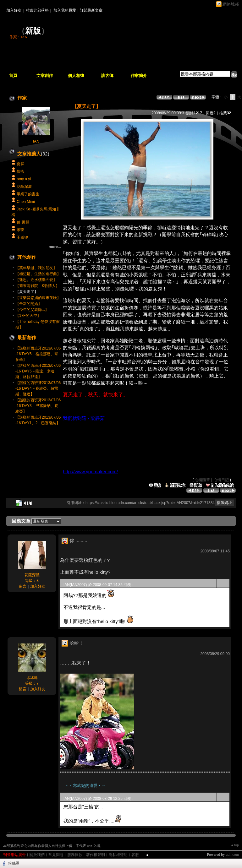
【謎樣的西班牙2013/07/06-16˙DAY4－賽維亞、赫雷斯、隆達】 (38, 388)
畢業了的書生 (28, 194)
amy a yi (24, 179)
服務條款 (75, 855)
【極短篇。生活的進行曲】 (38, 274)
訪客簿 (107, 76)
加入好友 (14, 10)
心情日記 (221, 480)
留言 (23, 586)
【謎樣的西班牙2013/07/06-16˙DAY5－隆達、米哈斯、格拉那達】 (38, 371)
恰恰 (20, 171)
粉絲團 (14, 863)
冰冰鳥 (32, 678)
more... (55, 247)
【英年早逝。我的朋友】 (36, 268)
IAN (36, 141)
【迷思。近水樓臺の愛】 (36, 280)
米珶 (20, 230)
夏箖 (20, 164)
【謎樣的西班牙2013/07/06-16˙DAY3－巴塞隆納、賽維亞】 (38, 406)
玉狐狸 (22, 237)
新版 (33, 31)
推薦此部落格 (37, 10)
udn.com (232, 854)
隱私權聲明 (118, 855)
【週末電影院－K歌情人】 (37, 286)
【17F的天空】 (28, 316)
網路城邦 (231, 4)
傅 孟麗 (23, 222)
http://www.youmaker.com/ (90, 472)
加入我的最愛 (65, 10)
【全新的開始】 (29, 304)
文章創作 (45, 76)
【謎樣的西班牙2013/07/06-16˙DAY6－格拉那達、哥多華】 (38, 354)
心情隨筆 (202, 480)
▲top (235, 845)
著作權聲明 (96, 855)
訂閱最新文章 (91, 10)
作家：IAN (18, 37)
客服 (135, 855)
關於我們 (37, 855)
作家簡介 (139, 76)
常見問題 (56, 855)
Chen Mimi (26, 202)
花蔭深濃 (24, 187)
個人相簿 (76, 76)
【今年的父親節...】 (32, 310)
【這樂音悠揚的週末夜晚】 (38, 298)
